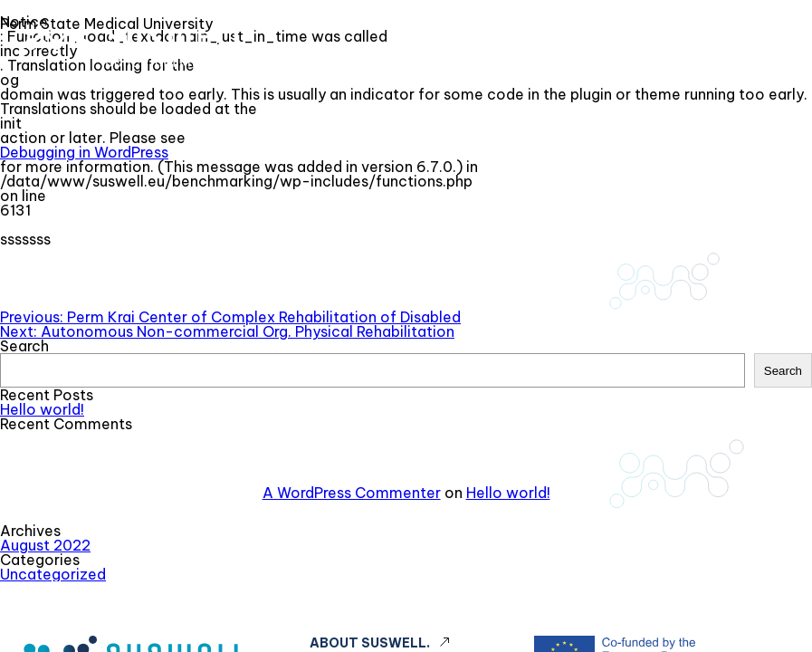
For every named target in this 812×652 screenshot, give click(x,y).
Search (24, 346)
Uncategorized (53, 574)
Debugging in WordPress (84, 152)
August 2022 (45, 545)
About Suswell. (370, 643)
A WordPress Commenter (352, 493)
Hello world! (42, 409)
